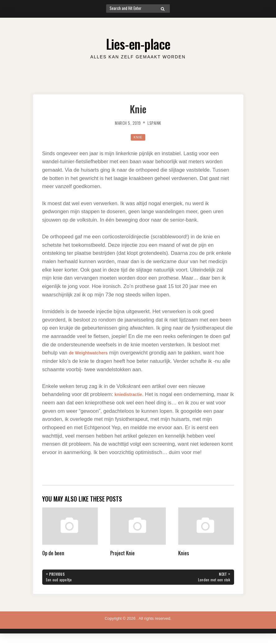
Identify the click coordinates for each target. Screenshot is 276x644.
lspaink (157, 123)
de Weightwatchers (92, 353)
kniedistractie (131, 394)
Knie (138, 137)
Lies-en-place (138, 43)
